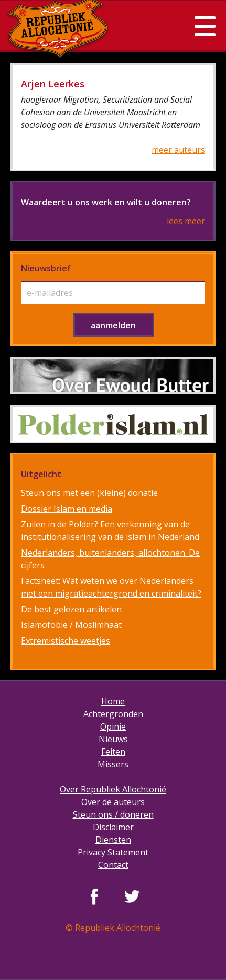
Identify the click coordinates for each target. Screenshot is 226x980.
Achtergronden (113, 714)
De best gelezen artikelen (71, 609)
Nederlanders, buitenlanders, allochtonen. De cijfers (110, 559)
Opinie (113, 726)
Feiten (113, 752)
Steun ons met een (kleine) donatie (89, 493)
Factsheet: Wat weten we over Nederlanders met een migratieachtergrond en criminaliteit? (111, 587)
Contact (113, 865)
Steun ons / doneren (113, 814)
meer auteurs (178, 150)
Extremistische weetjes (66, 641)
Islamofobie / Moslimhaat (71, 625)
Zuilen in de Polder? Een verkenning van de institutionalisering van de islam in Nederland (110, 531)
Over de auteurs (113, 802)
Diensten (113, 840)
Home (113, 701)
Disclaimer (113, 827)
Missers (113, 764)
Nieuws (113, 739)
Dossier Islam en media (67, 509)
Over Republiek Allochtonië (113, 789)
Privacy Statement (113, 852)
